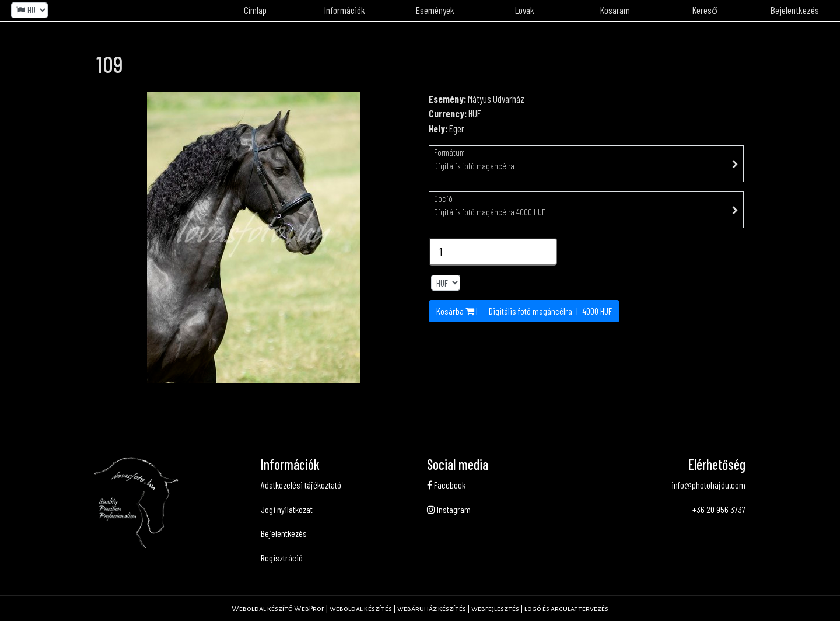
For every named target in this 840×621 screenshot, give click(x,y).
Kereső (705, 10)
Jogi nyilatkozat (287, 509)
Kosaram (615, 10)
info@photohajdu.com (708, 485)
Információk (345, 10)
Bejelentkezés (795, 10)
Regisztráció (282, 558)
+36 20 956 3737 (719, 509)
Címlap (255, 10)
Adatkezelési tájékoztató (301, 485)
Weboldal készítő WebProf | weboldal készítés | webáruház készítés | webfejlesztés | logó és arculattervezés (420, 609)
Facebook (446, 485)
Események (435, 10)
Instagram (449, 509)
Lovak (525, 10)
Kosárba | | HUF (524, 311)
